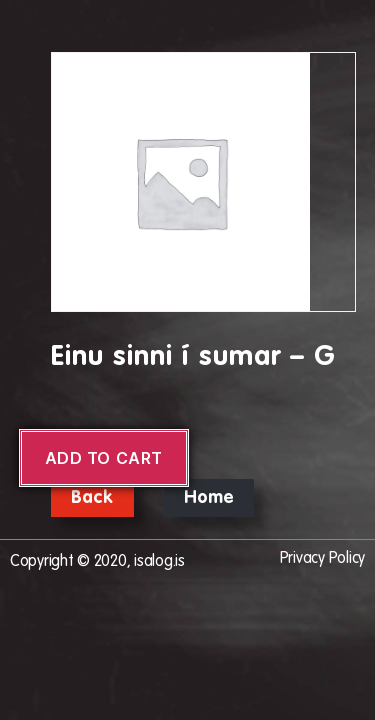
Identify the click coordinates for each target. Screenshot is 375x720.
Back (92, 498)
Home (209, 498)
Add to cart (104, 458)
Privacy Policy (322, 559)
